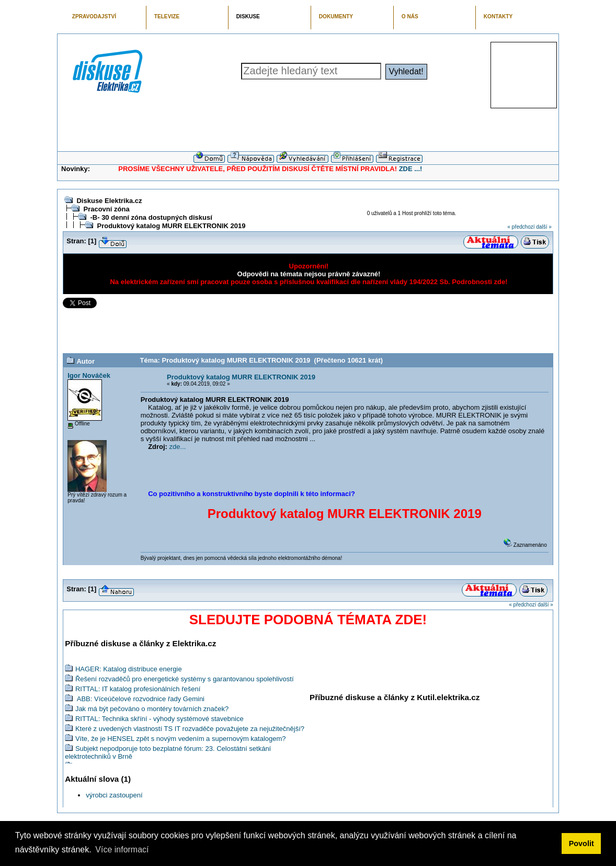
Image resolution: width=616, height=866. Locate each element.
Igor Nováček (89, 375)
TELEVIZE (167, 16)
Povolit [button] (581, 843)
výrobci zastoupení (114, 795)
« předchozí (521, 227)
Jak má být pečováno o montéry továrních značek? (152, 709)
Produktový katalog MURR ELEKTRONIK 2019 (171, 226)
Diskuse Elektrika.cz (109, 201)
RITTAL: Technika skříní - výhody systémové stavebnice (159, 719)
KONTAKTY (498, 16)
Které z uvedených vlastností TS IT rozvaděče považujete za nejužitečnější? (190, 729)
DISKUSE (248, 16)
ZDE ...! (411, 169)
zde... (178, 447)
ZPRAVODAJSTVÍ (94, 16)
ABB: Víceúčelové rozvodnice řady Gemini (140, 699)
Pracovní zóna (106, 209)
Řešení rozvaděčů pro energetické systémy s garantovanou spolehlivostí (185, 679)
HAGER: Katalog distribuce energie (129, 669)
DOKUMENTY (336, 16)
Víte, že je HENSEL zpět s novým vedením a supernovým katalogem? (181, 739)
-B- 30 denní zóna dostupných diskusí (151, 217)
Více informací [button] (122, 850)
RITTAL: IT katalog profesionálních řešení (138, 689)
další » (544, 227)
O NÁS (410, 16)
